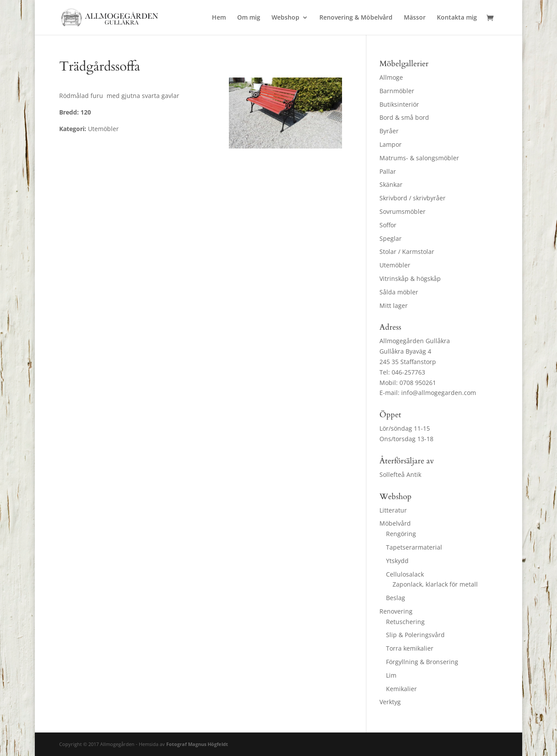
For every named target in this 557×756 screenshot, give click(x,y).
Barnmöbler (397, 91)
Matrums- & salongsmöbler (419, 158)
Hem (219, 18)
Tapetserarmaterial (414, 547)
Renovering (396, 611)
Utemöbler (395, 265)
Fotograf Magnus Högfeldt (197, 744)
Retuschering (405, 622)
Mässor (415, 18)
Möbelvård (395, 523)
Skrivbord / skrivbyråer (413, 198)
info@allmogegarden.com (439, 393)
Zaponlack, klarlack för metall (435, 584)
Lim (391, 675)
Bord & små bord (404, 117)
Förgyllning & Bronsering (422, 662)
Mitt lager (394, 305)
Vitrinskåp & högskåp (410, 278)
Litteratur (393, 510)
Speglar (391, 238)
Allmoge (391, 77)
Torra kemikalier (410, 648)
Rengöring (401, 534)
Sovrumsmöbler (403, 211)
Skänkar (391, 184)
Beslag (396, 598)
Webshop (285, 18)
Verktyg (390, 702)
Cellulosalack (405, 574)
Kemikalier (401, 689)
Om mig (249, 18)
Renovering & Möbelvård (356, 18)
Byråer (389, 131)
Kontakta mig (457, 18)
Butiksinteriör (399, 104)
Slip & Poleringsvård (415, 635)
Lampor (391, 144)
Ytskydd (397, 561)
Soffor (388, 225)
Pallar (388, 171)
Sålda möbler (399, 292)
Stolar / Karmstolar (407, 251)
